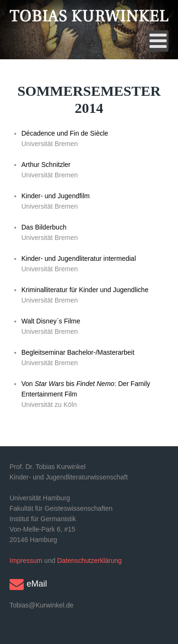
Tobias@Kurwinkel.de (42, 605)
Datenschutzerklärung (89, 561)
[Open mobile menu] (158, 41)
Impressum (26, 561)
